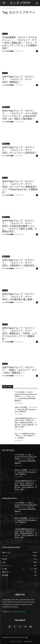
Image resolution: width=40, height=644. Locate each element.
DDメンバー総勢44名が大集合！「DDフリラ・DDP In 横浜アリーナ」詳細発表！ (25, 436)
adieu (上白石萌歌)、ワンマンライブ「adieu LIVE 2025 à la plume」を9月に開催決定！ (26, 409)
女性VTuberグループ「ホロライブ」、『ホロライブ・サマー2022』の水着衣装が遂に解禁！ (18, 297)
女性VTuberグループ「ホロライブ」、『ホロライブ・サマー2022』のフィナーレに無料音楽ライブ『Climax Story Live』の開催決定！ (20, 187)
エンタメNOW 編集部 (8, 51)
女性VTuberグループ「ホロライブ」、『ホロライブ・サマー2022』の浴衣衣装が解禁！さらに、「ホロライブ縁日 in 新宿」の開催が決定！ (20, 226)
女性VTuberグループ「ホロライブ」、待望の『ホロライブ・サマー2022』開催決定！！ (19, 370)
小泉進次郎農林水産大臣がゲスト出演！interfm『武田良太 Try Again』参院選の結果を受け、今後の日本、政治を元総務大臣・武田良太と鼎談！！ (26, 423)
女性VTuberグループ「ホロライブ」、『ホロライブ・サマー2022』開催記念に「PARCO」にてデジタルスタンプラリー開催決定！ (20, 333)
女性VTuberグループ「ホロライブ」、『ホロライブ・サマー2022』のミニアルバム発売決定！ (20, 150)
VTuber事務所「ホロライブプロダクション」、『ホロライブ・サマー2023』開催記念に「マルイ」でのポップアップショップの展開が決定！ (20, 43)
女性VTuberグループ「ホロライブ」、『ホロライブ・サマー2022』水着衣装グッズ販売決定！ (19, 263)
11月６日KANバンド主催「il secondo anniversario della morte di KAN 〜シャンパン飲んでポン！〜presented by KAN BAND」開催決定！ (26, 396)
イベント (5, 34)
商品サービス (6, 107)
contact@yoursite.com (18, 612)
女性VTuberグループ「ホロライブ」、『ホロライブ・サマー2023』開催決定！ (18, 79)
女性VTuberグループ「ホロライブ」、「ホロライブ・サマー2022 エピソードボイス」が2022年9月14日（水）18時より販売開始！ (20, 115)
